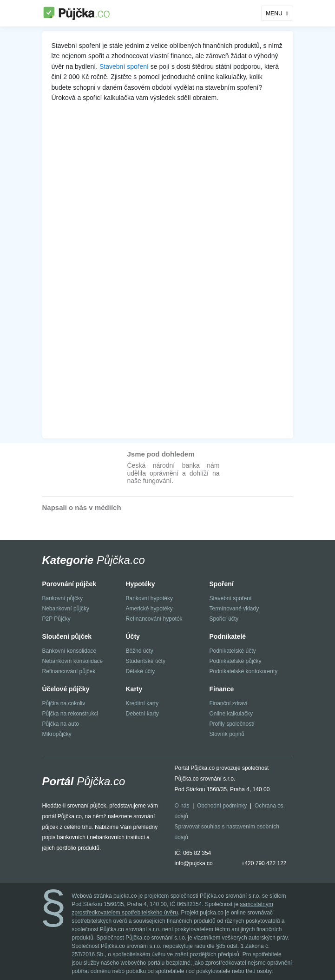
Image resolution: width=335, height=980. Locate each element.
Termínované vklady (234, 609)
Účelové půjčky (66, 689)
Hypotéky (141, 584)
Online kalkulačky (231, 714)
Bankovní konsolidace (69, 651)
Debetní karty (142, 714)
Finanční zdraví (229, 703)
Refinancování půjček (69, 671)
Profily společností (232, 724)
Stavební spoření (124, 66)
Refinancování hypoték (154, 619)
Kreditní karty (142, 703)
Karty (134, 689)
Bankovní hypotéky (149, 598)
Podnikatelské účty (233, 651)
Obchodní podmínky (222, 806)
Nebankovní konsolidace (73, 661)
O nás (182, 806)
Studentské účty (146, 661)
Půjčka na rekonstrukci (70, 714)
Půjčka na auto (61, 724)
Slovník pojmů (227, 734)
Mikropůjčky (57, 734)
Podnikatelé (228, 636)
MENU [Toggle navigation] (274, 13)
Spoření (222, 584)
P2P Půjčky (56, 619)
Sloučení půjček (67, 636)
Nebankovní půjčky (66, 609)
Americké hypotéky (149, 609)
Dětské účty (141, 671)
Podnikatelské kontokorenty (244, 671)
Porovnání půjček (69, 584)
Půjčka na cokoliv (64, 703)
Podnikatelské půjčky (236, 661)
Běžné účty (140, 651)
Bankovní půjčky (62, 598)
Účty (133, 636)
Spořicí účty (224, 619)
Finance (222, 689)
